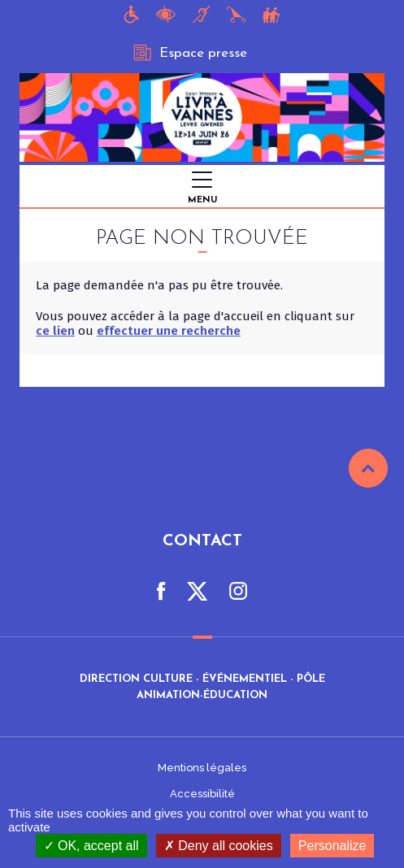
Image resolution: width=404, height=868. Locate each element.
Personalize (332, 846)
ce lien (55, 331)
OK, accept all (91, 846)
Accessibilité (202, 794)
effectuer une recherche (169, 331)
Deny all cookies (219, 846)
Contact (202, 541)
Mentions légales (202, 768)
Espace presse (190, 53)
